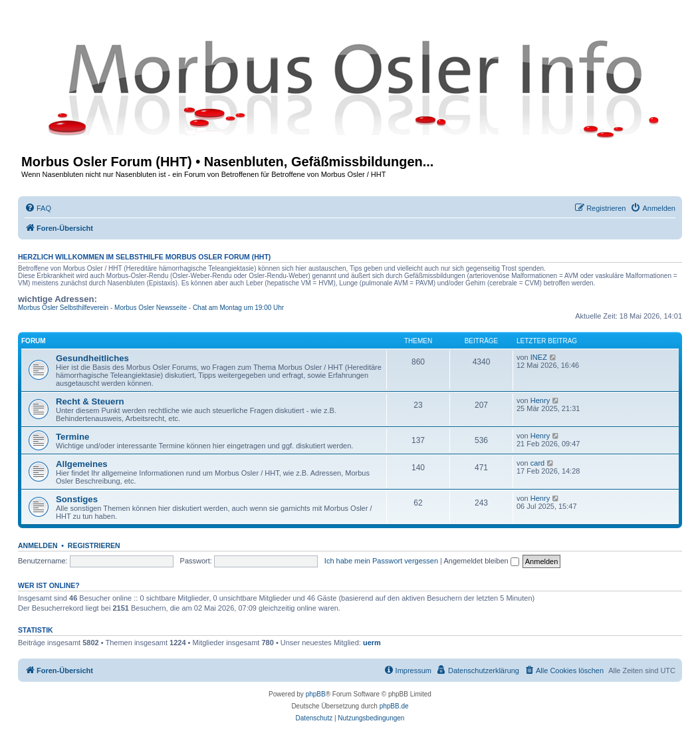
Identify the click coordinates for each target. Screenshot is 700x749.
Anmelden (38, 545)
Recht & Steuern (90, 401)
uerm (372, 643)
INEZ (539, 357)
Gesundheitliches (92, 358)
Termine (72, 437)
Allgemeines (82, 464)
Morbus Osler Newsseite (151, 308)
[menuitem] (38, 208)
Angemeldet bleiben (481, 561)
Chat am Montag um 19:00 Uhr (238, 308)
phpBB (316, 694)
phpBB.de (394, 706)
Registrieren (94, 545)
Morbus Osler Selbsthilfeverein (63, 308)
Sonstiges (77, 499)
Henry (540, 400)
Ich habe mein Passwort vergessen (381, 561)
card (537, 463)
